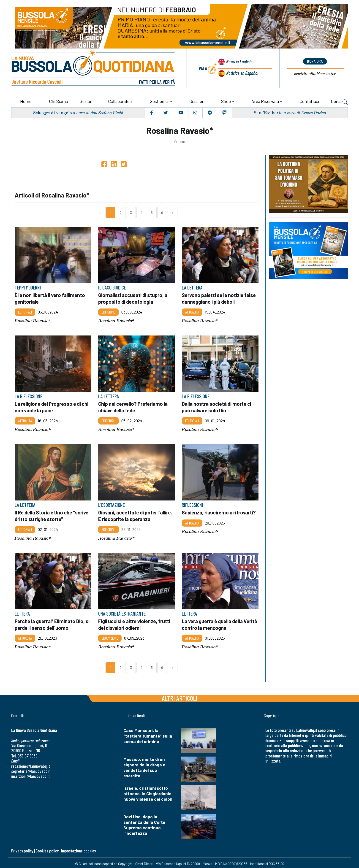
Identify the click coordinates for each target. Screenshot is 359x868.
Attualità (192, 311)
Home (26, 100)
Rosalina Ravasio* (33, 319)
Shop (226, 100)
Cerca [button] (339, 101)
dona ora (315, 61)
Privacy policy (22, 849)
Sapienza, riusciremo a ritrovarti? (220, 511)
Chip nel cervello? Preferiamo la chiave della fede (134, 406)
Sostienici (159, 100)
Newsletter (315, 73)
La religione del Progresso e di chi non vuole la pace (53, 406)
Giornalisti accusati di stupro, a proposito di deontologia (133, 297)
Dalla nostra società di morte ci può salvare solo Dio (217, 406)
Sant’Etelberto (268, 111)
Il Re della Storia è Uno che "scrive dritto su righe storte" (48, 514)
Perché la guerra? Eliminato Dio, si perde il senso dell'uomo (51, 622)
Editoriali (25, 311)
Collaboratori (120, 100)
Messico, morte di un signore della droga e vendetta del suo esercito (144, 765)
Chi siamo (58, 100)
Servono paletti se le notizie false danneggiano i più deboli (215, 297)
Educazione (110, 636)
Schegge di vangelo (53, 111)
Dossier (196, 100)
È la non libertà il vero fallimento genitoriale (51, 297)
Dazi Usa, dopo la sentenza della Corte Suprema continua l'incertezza (144, 823)
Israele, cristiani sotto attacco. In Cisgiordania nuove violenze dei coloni (148, 791)
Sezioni (87, 100)
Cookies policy (47, 849)
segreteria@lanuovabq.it (31, 769)
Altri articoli (180, 696)
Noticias (242, 72)
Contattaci (309, 100)
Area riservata (265, 100)
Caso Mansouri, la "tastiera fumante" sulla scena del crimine (148, 734)
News (238, 62)
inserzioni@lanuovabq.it (30, 774)
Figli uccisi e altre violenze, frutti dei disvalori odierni (135, 622)
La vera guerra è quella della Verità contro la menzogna (214, 622)
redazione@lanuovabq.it (31, 764)
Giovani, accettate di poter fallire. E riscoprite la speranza (136, 514)
